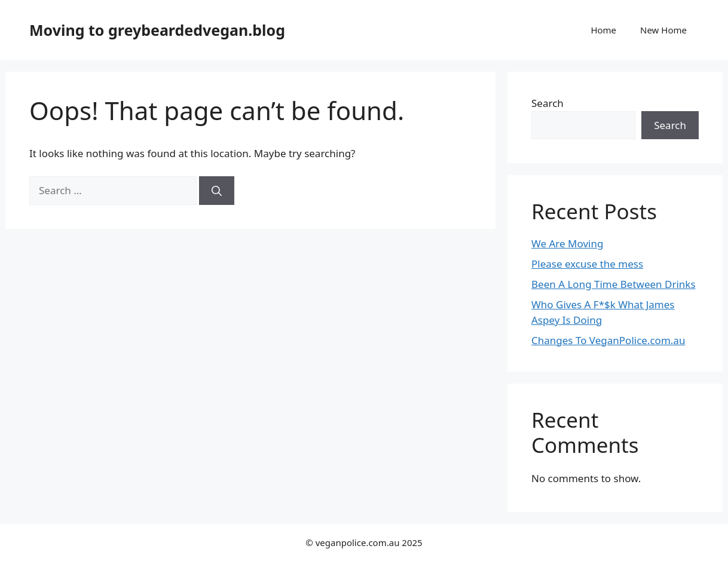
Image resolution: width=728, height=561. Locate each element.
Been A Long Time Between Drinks (614, 284)
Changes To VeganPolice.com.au (608, 340)
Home (603, 30)
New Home (663, 30)
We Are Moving (567, 243)
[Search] (217, 191)
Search (547, 103)
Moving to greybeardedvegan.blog (157, 30)
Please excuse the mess (587, 264)
